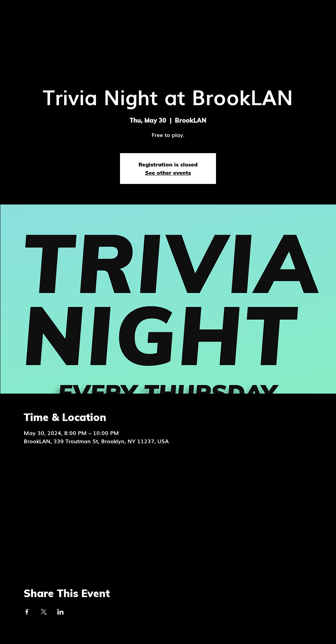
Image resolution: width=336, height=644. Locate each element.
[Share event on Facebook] (27, 612)
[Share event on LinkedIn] (61, 612)
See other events (168, 173)
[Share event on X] (44, 612)
